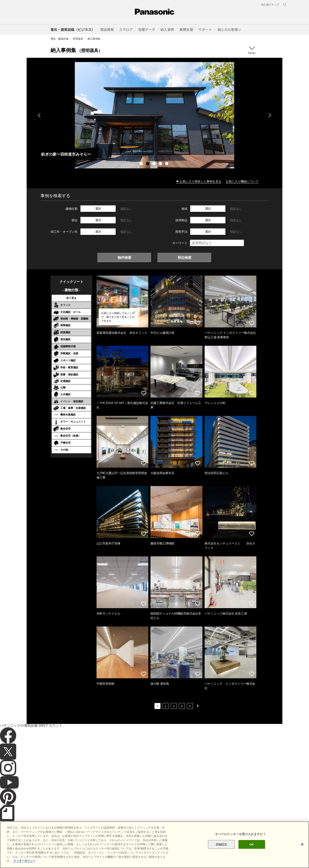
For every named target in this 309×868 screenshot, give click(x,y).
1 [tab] (142, 164)
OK (252, 844)
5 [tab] (167, 164)
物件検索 (124, 258)
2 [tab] (148, 164)
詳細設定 (222, 844)
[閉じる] (302, 844)
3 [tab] (154, 164)
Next (270, 115)
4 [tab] (161, 164)
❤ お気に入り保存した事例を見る (199, 181)
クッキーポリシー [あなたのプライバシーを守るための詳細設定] (25, 861)
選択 (98, 209)
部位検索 (185, 258)
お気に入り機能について (242, 181)
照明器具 (78, 39)
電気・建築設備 (59, 39)
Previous (39, 115)
